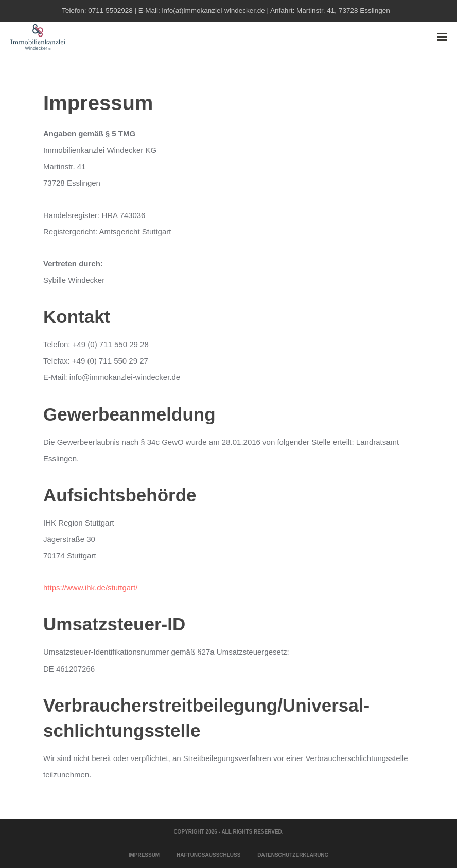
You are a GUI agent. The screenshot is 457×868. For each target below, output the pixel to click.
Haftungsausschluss (208, 855)
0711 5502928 (110, 11)
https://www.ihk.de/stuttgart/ (90, 587)
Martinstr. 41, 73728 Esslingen (343, 11)
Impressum (144, 855)
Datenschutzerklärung (293, 855)
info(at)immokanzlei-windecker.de (213, 11)
